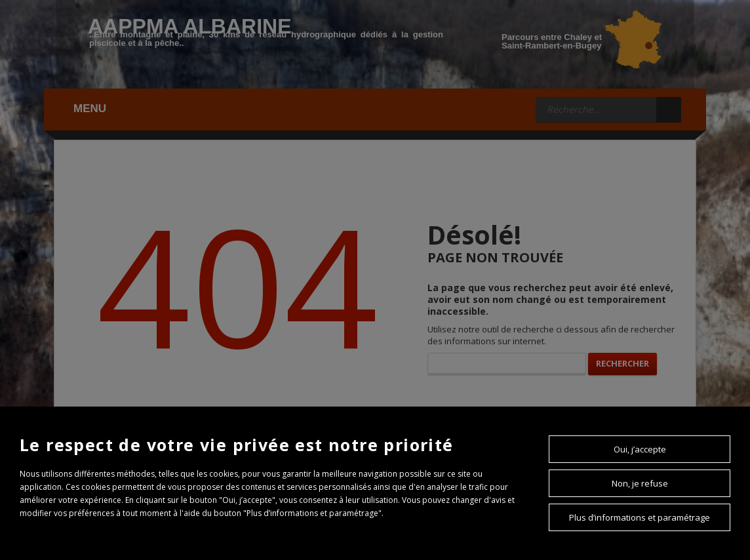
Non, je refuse (640, 483)
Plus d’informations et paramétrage (640, 517)
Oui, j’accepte (640, 449)
